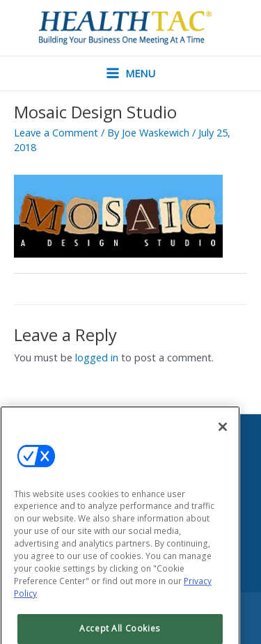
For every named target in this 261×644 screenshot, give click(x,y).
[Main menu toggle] (131, 73)
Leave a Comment (56, 132)
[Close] (223, 437)
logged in (97, 357)
